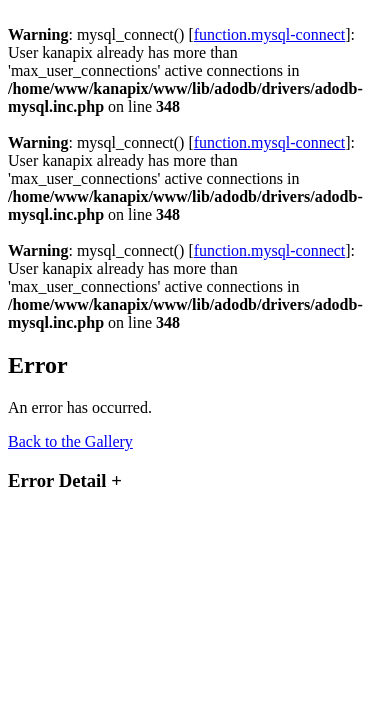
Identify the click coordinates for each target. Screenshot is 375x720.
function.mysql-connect (270, 34)
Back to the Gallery (70, 441)
